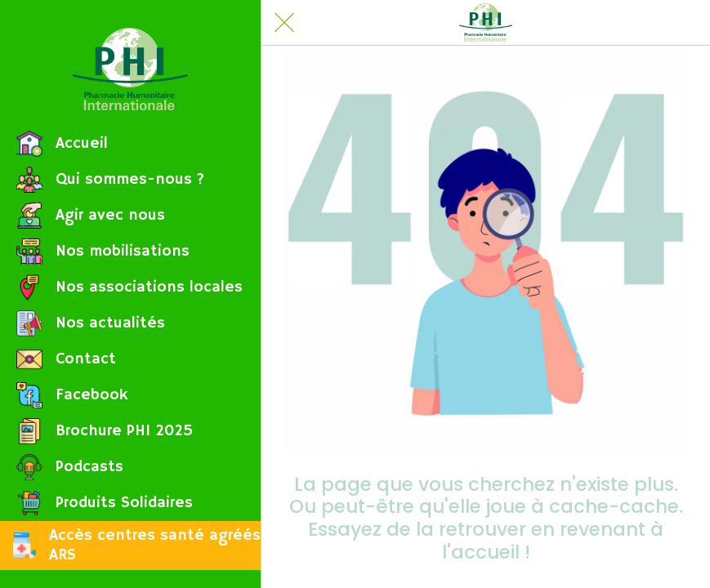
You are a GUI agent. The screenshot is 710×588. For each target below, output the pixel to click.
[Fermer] (284, 23)
